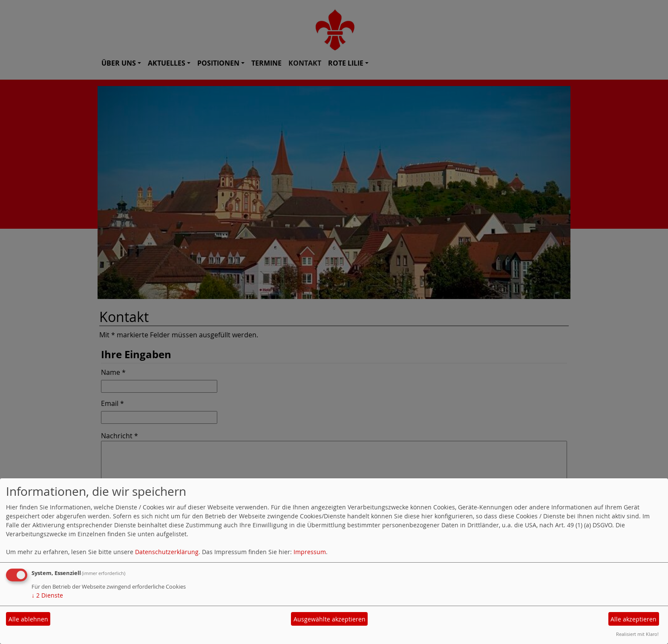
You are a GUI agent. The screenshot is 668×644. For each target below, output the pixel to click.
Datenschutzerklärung (167, 552)
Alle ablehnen (28, 619)
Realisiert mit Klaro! (637, 634)
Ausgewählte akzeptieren (330, 619)
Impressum (310, 552)
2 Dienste (47, 595)
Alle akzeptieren (633, 619)
